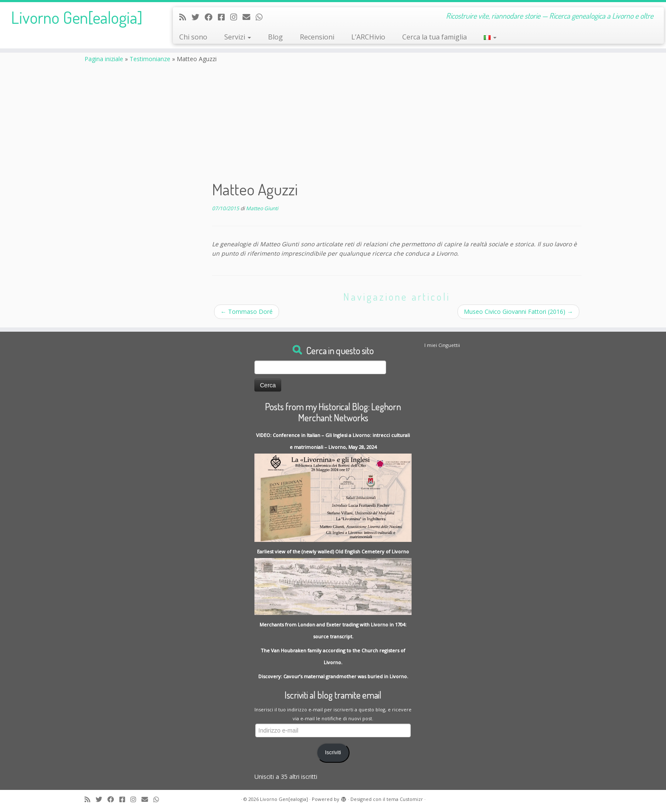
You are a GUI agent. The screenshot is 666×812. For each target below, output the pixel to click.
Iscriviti (333, 753)
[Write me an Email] (249, 17)
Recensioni (317, 37)
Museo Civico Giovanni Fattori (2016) (518, 312)
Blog (275, 37)
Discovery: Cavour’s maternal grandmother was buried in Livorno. (333, 676)
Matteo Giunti (262, 208)
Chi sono (193, 37)
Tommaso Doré (247, 312)
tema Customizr (405, 799)
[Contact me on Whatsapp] (262, 17)
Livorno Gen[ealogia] (77, 17)
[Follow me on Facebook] (211, 17)
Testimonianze (150, 59)
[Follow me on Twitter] (198, 17)
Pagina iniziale (104, 59)
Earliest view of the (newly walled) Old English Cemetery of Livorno (333, 551)
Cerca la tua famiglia (435, 37)
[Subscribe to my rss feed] (185, 17)
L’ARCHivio (368, 37)
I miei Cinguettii (442, 345)
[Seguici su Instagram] (236, 17)
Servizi (238, 37)
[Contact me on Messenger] (224, 17)
